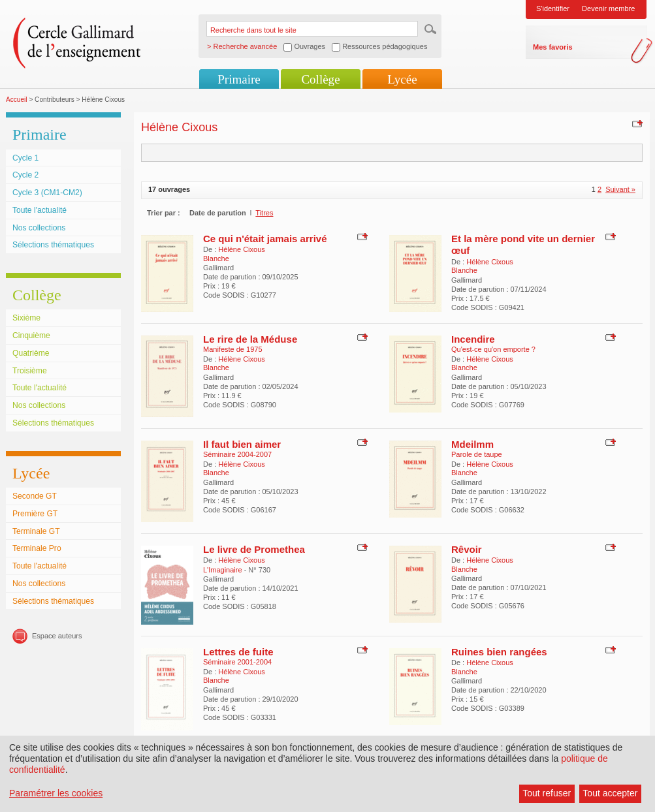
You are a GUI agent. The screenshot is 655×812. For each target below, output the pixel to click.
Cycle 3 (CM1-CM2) (47, 193)
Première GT (35, 514)
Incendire (473, 339)
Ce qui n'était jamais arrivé (265, 239)
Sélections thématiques (53, 245)
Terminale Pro (37, 548)
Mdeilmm (472, 444)
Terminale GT (36, 531)
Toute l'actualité (40, 210)
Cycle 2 (25, 175)
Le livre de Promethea (254, 549)
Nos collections (39, 228)
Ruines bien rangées (499, 652)
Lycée (402, 79)
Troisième (30, 371)
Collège (320, 79)
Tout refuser (547, 793)
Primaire (239, 79)
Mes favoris (553, 47)
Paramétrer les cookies (56, 793)
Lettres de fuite (238, 652)
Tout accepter (610, 793)
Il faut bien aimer (242, 444)
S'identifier (553, 8)
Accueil (17, 100)
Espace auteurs (57, 636)
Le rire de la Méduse (250, 339)
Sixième (26, 318)
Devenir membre (608, 8)
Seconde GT (35, 496)
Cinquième (31, 336)
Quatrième (31, 353)
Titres (264, 213)
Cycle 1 (25, 158)
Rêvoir (467, 549)
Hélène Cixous (242, 249)
